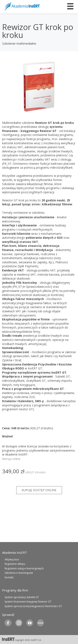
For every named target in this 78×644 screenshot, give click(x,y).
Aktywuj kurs (12, 559)
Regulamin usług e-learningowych (24, 568)
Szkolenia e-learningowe (19, 573)
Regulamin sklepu (15, 564)
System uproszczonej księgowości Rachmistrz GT (33, 606)
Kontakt (9, 577)
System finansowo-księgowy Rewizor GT (28, 602)
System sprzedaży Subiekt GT (22, 597)
